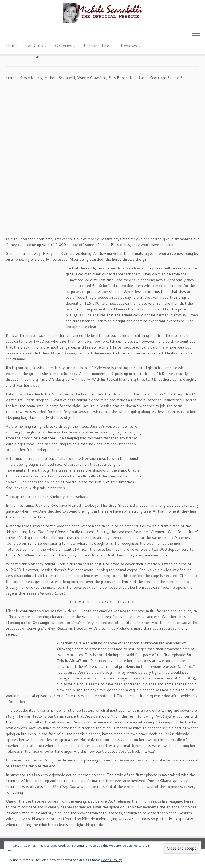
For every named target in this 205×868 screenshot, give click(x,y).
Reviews (131, 45)
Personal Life (98, 45)
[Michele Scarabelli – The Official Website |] (102, 13)
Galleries (65, 45)
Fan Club (36, 45)
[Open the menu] (196, 34)
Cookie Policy (111, 860)
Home (12, 45)
